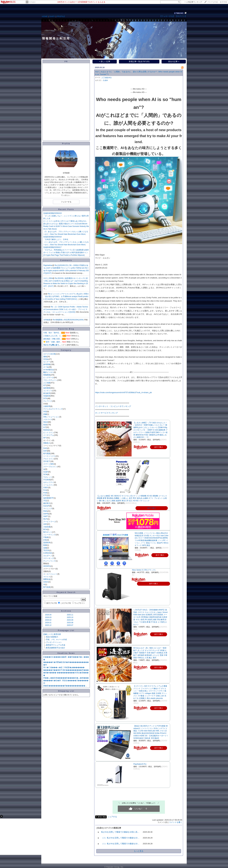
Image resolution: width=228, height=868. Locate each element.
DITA (45, 398)
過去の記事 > (174, 61)
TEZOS (46, 550)
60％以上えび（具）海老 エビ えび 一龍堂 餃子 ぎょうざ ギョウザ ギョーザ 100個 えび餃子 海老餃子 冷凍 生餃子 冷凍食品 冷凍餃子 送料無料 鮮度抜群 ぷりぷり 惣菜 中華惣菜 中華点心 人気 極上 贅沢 (150, 653)
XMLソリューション (51, 417)
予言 (45, 501)
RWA (45, 511)
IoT (45, 427)
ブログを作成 (212, 2)
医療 (45, 545)
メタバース (48, 419)
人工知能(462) (107, 78)
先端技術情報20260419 (52, 213)
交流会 (46, 359)
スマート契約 (49, 464)
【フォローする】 (167, 16)
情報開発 (47, 375)
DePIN (46, 514)
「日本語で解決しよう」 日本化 (56, 239)
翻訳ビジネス (49, 372)
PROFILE (61, 16)
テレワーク (48, 401)
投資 (45, 425)
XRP (45, 524)
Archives (66, 611)
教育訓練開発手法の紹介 (56, 648)
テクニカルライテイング (53, 409)
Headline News (66, 653)
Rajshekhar (48, 265)
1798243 (179, 13)
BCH (45, 529)
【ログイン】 (181, 16)
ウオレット (48, 477)
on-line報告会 (49, 370)
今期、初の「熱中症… (52, 333)
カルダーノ (48, 556)
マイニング (48, 509)
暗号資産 (47, 587)
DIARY (52, 16)
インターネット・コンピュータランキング (113, 406)
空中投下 (47, 461)
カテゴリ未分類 (49, 354)
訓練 (45, 414)
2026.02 (48, 620)
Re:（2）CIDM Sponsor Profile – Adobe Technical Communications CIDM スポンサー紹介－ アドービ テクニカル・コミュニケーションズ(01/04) (66, 309)
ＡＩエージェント (50, 574)
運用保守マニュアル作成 (56, 645)
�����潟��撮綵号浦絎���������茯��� (66, 670)
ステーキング (49, 558)
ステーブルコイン (50, 467)
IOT (45, 385)
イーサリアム (49, 435)
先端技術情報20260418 (52, 237)
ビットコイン (49, 433)
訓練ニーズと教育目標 (52, 634)
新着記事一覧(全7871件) (139, 61)
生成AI (46, 472)
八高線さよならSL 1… (53, 336)
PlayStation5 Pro (140, 764)
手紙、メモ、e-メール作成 (56, 640)
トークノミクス (49, 456)
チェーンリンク (49, 561)
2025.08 (70, 623)
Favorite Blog (66, 329)
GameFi (46, 506)
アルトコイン (49, 459)
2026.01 (48, 623)
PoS (45, 490)
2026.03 (48, 617)
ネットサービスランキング (106, 413)
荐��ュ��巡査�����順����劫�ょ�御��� (66, 678)
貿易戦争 (47, 543)
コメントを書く (176, 822)
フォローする (66, 202)
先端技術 (47, 396)
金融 (45, 548)
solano (46, 582)
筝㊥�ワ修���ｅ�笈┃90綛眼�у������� (64, 667)
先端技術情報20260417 (52, 247)
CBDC (46, 488)
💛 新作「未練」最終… (52, 342)
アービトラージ (49, 522)
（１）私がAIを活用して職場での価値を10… (120, 844)
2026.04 (48, 615)
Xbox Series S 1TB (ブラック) (144, 570)
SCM (45, 474)
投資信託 (47, 430)
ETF (45, 495)
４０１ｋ (47, 577)
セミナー (47, 362)
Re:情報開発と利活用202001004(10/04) (68, 320)
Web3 (46, 422)
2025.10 (70, 617)
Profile (66, 144)
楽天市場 (223, 2)
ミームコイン (49, 485)
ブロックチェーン (50, 380)
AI (44, 584)
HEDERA (47, 566)
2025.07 (70, 625)
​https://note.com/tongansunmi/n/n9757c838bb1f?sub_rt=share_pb (123, 392)
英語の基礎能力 (52, 637)
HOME (45, 16)
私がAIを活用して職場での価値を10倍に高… (120, 832)
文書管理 (47, 406)
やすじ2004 (48, 278)
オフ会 (46, 367)
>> (193, 2)
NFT (45, 438)
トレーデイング (49, 535)
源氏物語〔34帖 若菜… (52, 339)
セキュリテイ (49, 482)
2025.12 (48, 625)
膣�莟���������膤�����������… (65, 686)
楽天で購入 (152, 508)
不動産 (46, 537)
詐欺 (45, 540)
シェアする (112, 817)
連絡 (45, 357)
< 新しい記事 (105, 61)
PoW (45, 493)
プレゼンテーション (54, 642)
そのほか (32, 2)
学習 (45, 412)
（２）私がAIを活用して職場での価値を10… (120, 838)
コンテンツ (48, 391)
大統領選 (47, 527)
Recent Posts (66, 209)
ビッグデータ (49, 378)
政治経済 (47, 393)
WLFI (45, 519)
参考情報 (47, 364)
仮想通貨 (47, 388)
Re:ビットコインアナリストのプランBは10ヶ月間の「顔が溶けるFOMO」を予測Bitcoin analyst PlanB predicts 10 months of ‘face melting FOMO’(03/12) (66, 296)
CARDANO (48, 553)
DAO (45, 448)
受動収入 (47, 443)
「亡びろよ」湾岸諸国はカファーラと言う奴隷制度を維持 (66, 250)
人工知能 (47, 383)
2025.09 (70, 620)
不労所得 (47, 480)
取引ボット (48, 532)
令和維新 (47, 320)
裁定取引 (47, 503)
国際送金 (47, 579)
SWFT (46, 516)
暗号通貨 (47, 454)
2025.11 (70, 615)
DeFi (45, 451)
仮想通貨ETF (48, 498)
